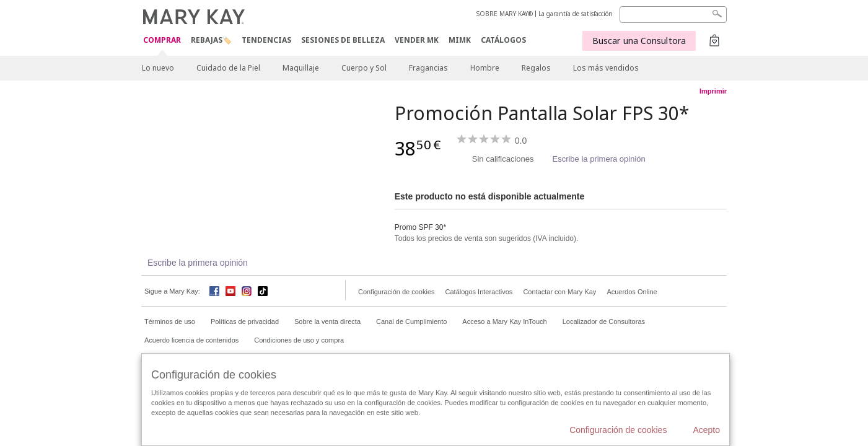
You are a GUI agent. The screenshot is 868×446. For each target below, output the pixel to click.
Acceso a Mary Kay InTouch (504, 321)
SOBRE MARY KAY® (505, 14)
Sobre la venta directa (327, 321)
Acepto (706, 430)
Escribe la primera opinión (598, 159)
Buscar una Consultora (639, 41)
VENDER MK (417, 40)
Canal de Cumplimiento (411, 321)
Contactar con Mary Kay (559, 292)
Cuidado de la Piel (228, 68)
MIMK (460, 40)
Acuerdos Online (632, 292)
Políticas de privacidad (245, 321)
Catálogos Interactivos (479, 292)
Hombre (485, 68)
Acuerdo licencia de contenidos (191, 340)
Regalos (536, 68)
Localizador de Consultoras (604, 321)
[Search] (673, 15)
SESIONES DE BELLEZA (343, 40)
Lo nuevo (158, 68)
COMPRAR (162, 41)
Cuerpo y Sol (364, 68)
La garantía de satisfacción (576, 14)
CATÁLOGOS (503, 40)
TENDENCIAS (266, 40)
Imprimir (713, 91)
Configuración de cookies (397, 292)
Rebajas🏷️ (211, 40)
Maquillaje (301, 68)
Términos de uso (170, 321)
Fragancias (428, 68)
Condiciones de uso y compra (299, 340)
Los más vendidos (606, 68)
